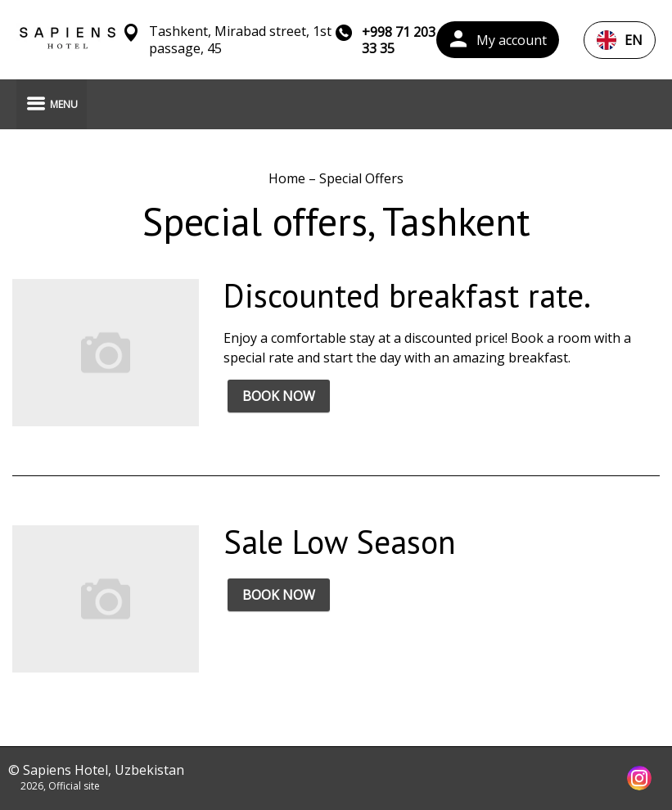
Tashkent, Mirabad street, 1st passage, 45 (240, 40)
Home (289, 178)
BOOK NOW (279, 396)
